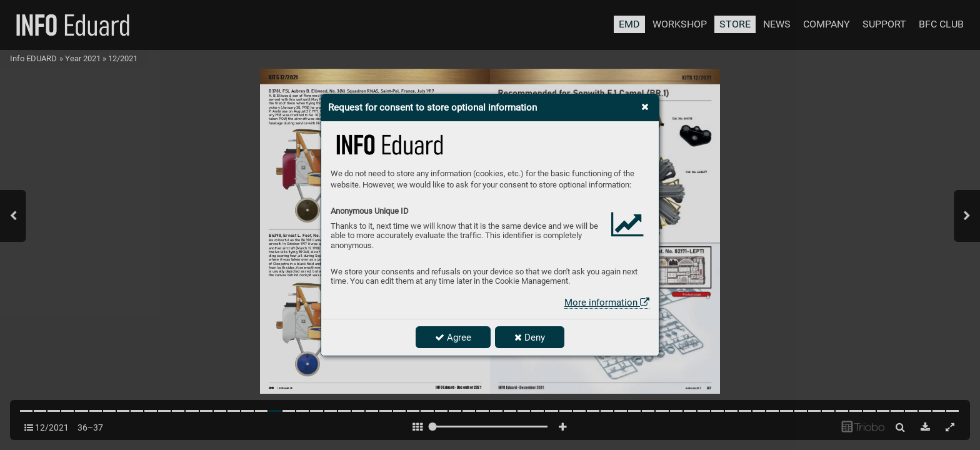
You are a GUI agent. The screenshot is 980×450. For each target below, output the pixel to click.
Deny (530, 337)
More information (607, 302)
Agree (453, 337)
